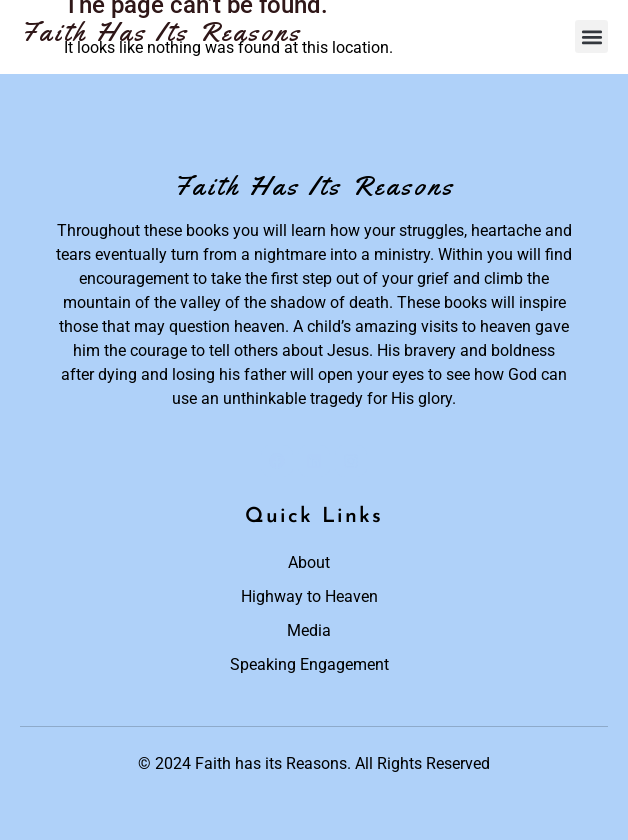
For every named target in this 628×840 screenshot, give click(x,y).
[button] (591, 36)
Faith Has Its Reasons (161, 32)
